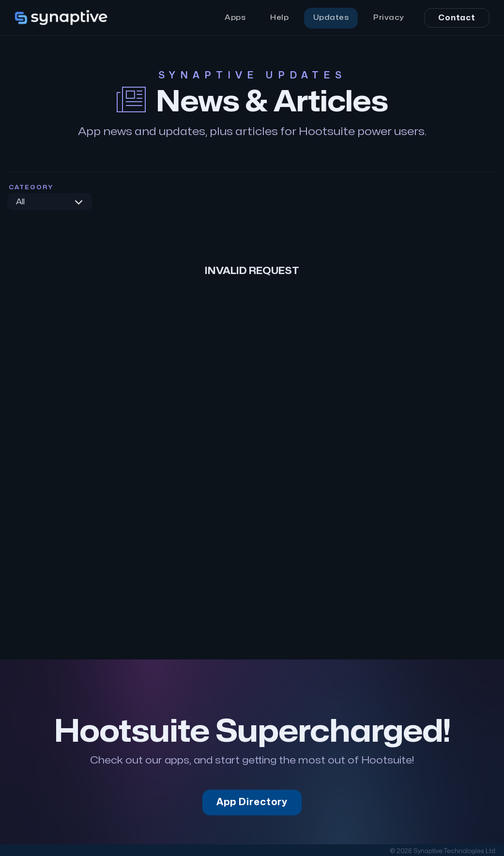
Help (279, 18)
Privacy (389, 18)
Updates (331, 18)
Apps (235, 18)
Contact (457, 18)
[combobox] (50, 202)
